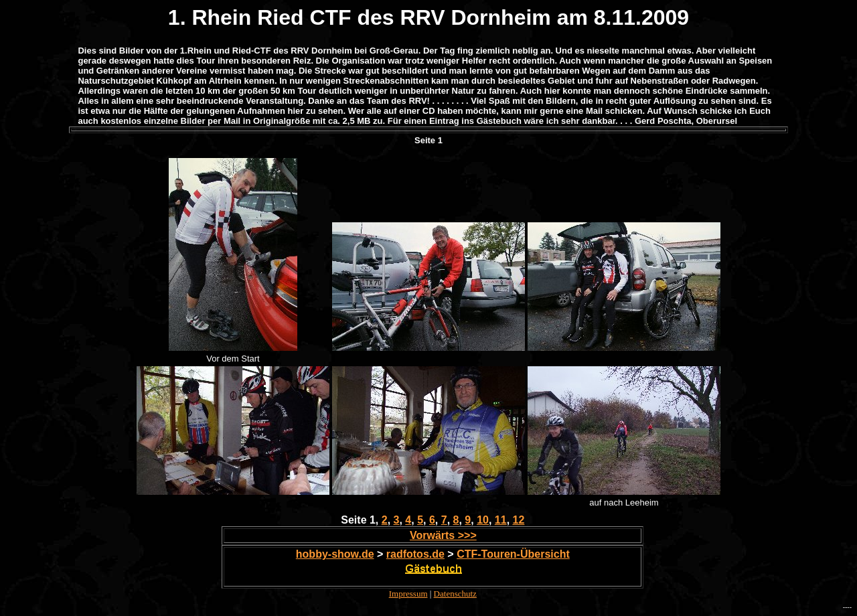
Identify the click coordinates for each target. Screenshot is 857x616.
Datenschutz (455, 594)
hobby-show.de (335, 554)
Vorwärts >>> (443, 535)
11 (501, 520)
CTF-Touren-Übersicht (513, 554)
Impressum (408, 594)
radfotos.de (415, 554)
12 (519, 520)
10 (483, 520)
